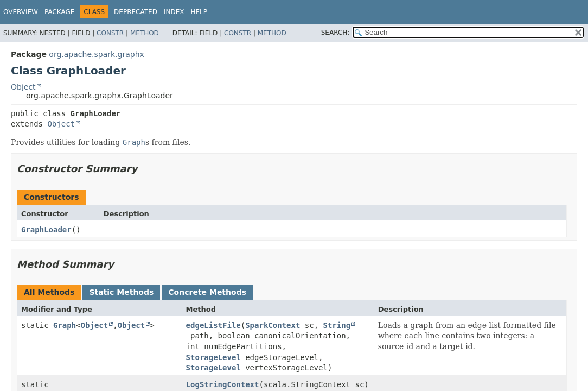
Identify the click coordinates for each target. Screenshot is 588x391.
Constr (110, 33)
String (337, 325)
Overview (21, 12)
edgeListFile (213, 325)
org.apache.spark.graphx (96, 54)
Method (145, 33)
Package (59, 12)
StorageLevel (213, 357)
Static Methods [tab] (121, 292)
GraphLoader (46, 230)
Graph (65, 325)
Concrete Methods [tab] (207, 292)
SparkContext (273, 325)
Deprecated (136, 12)
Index (174, 12)
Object (23, 87)
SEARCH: (335, 33)
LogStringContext (223, 384)
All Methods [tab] (49, 292)
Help (199, 12)
